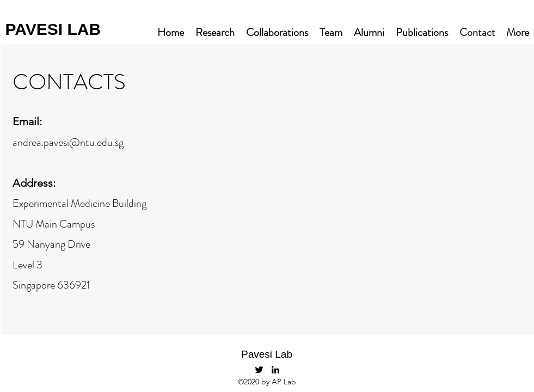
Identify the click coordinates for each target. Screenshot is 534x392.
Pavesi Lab (267, 354)
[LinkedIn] (275, 370)
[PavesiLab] (259, 370)
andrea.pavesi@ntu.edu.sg (68, 142)
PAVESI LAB (53, 29)
